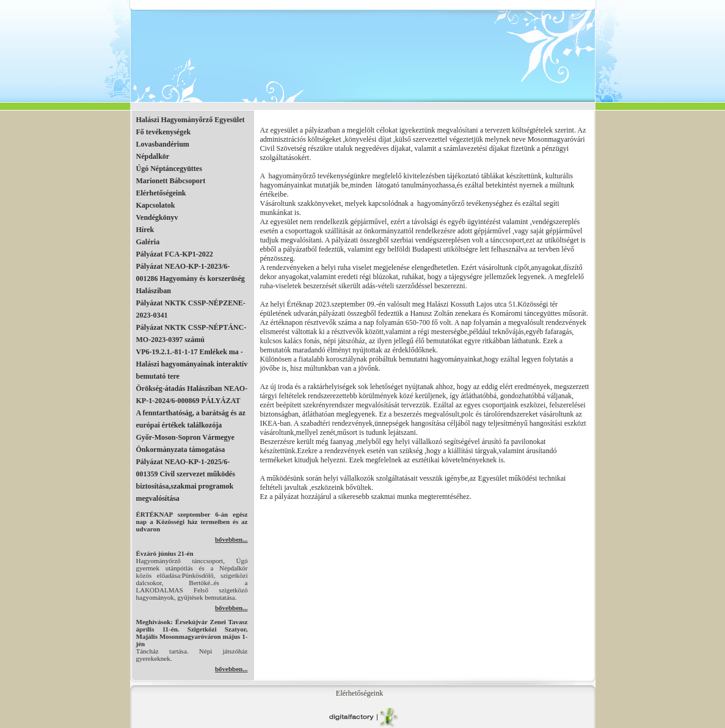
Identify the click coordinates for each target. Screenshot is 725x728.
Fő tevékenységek (164, 132)
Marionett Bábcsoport (171, 181)
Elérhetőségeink (161, 193)
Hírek (145, 230)
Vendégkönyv (157, 217)
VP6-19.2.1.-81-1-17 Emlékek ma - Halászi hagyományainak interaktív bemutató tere (192, 364)
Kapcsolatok (156, 205)
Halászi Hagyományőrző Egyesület (191, 120)
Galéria (148, 242)
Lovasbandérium (163, 144)
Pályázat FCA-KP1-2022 (175, 254)
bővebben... (231, 539)
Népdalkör (153, 156)
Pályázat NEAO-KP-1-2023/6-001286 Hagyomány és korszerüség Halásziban (191, 278)
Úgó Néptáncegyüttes (169, 169)
